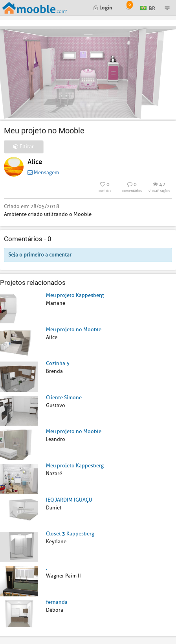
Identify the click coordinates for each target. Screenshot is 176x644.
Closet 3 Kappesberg (70, 534)
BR (148, 7)
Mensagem (43, 173)
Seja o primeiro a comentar (40, 255)
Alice (35, 162)
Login (103, 7)
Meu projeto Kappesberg (75, 295)
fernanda (57, 602)
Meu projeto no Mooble (74, 329)
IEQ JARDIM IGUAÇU (69, 500)
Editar (24, 147)
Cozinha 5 (58, 363)
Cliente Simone (64, 398)
